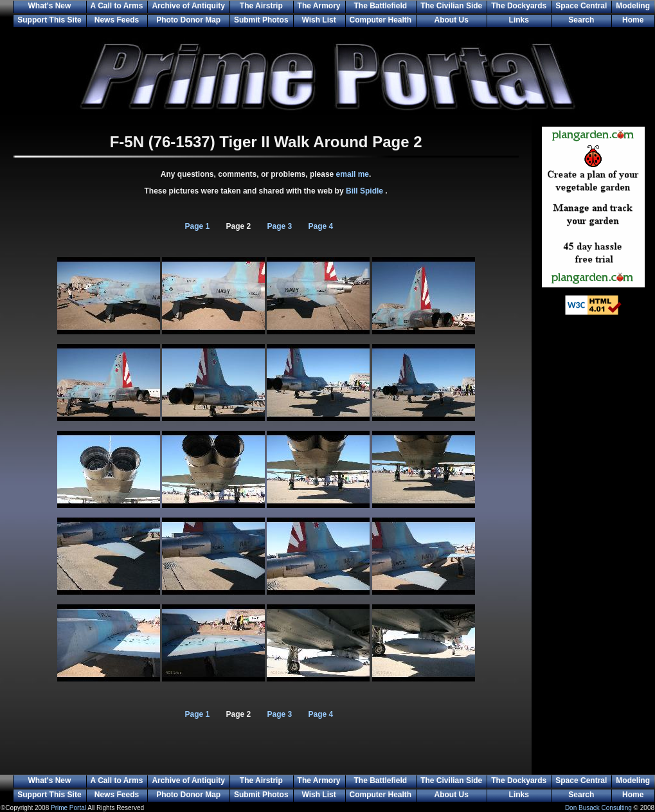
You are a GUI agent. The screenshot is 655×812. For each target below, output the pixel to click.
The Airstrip (261, 6)
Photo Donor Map (188, 20)
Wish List (319, 20)
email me (353, 174)
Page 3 (280, 226)
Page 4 (321, 226)
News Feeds (117, 20)
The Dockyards (519, 6)
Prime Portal (68, 808)
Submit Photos (261, 20)
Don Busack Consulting (598, 808)
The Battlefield (381, 6)
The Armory (319, 6)
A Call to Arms (117, 6)
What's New (49, 6)
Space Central (581, 6)
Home (633, 20)
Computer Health (381, 20)
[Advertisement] (593, 534)
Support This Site (49, 20)
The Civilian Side (451, 6)
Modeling (633, 6)
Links (519, 20)
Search (581, 20)
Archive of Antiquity (188, 6)
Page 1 (198, 226)
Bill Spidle (365, 191)
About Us (452, 20)
